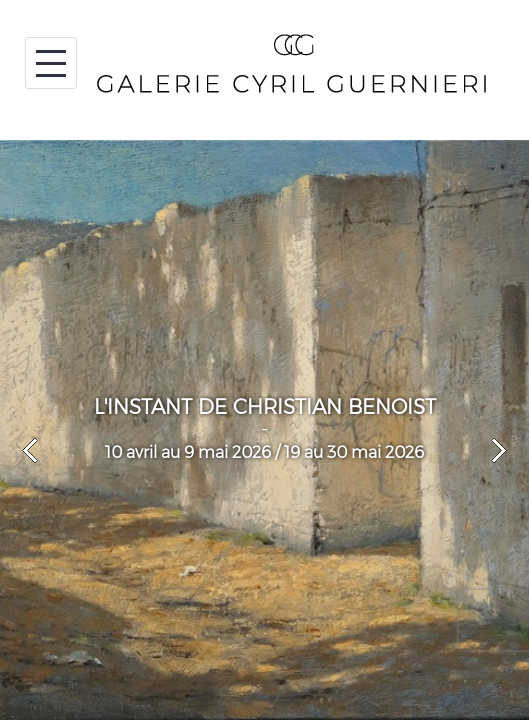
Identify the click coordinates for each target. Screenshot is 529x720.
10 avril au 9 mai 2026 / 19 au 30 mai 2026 (264, 452)
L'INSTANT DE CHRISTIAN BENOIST (265, 407)
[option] (264, 430)
